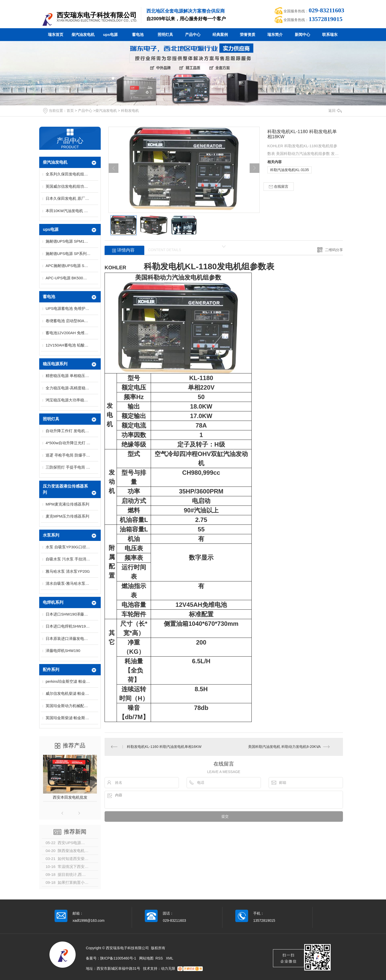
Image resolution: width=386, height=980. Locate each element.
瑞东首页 (56, 34)
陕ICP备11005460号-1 (118, 958)
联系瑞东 (330, 34)
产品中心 (193, 34)
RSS (160, 958)
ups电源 (110, 34)
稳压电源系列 (55, 364)
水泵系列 (51, 535)
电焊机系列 (53, 602)
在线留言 (279, 187)
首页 (70, 111)
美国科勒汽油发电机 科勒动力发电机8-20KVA (284, 747)
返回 (335, 111)
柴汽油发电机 (83, 34)
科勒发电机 (130, 111)
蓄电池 (138, 34)
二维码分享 (334, 250)
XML (170, 958)
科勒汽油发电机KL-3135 (289, 170)
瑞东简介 (275, 34)
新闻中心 (302, 34)
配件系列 (51, 670)
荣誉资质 (248, 34)
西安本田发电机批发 (70, 797)
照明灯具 (165, 34)
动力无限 (168, 968)
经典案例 (220, 34)
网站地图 (146, 958)
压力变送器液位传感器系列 (65, 489)
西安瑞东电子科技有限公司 (97, 15)
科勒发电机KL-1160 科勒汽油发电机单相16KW (164, 747)
